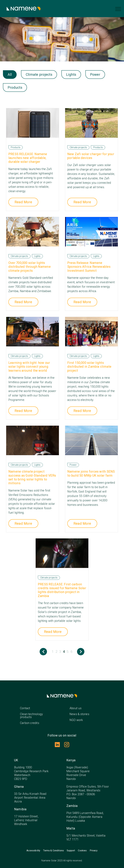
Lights (71, 75)
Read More (23, 202)
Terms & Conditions (53, 851)
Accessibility (33, 851)
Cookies (82, 851)
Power (95, 75)
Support (71, 851)
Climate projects (39, 75)
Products (15, 88)
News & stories (79, 714)
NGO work (76, 720)
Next (81, 652)
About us (76, 708)
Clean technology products (31, 716)
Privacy (94, 851)
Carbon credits (30, 723)
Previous (43, 652)
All (10, 75)
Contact (25, 708)
